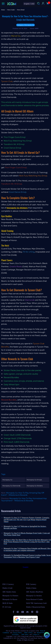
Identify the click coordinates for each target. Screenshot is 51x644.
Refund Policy (41, 633)
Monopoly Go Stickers (35, 486)
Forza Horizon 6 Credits (35, 599)
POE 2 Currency (8, 584)
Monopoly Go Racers (10, 599)
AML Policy (25, 634)
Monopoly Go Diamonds (11, 486)
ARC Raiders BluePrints (35, 592)
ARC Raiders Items (9, 592)
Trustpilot (25, 567)
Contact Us (36, 634)
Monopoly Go (7, 480)
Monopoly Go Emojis (34, 480)
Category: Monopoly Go (25, 25)
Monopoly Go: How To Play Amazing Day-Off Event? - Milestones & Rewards (23, 494)
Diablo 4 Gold (7, 588)
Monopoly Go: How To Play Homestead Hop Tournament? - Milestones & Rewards (24, 500)
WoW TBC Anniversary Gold (36, 603)
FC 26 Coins (7, 607)
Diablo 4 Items (31, 588)
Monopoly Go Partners (10, 596)
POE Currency (31, 584)
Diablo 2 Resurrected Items (36, 607)
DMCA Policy (28, 633)
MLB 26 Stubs (7, 603)
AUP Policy (15, 634)
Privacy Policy (18, 633)
